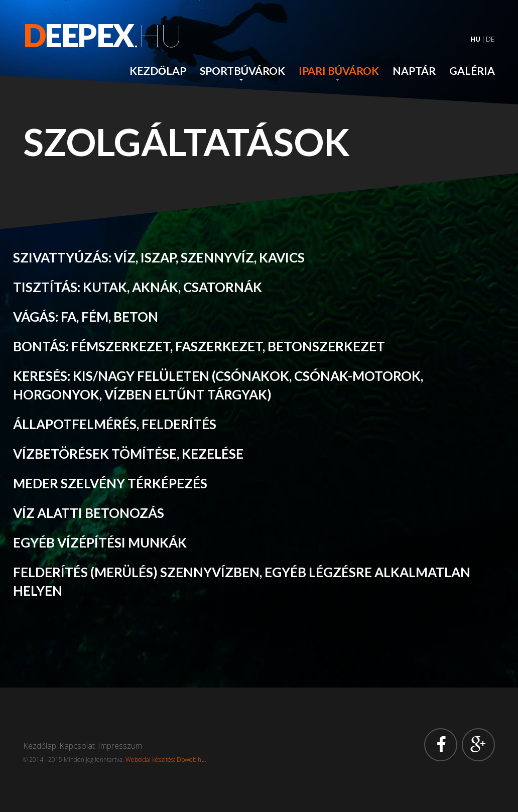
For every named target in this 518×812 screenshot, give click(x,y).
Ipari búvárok (339, 71)
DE (490, 39)
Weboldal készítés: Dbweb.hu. (166, 760)
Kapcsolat (77, 746)
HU (475, 39)
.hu (102, 35)
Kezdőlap (158, 71)
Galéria (472, 71)
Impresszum (120, 746)
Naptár (414, 71)
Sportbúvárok (242, 71)
